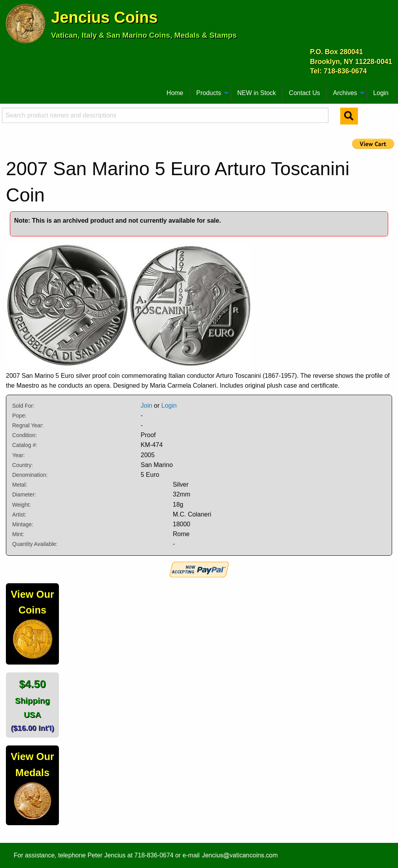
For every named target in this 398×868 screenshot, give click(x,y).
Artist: (19, 515)
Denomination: (30, 475)
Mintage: (23, 524)
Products (209, 93)
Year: (18, 455)
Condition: (25, 435)
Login (381, 93)
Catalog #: (25, 445)
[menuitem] (9, 90)
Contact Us (304, 93)
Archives (345, 93)
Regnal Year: (28, 425)
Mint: (18, 534)
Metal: (20, 485)
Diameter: (24, 494)
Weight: (21, 505)
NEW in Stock (257, 93)
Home (175, 93)
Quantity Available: (35, 544)
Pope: (19, 416)
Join (146, 406)
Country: (23, 465)
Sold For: (23, 406)
